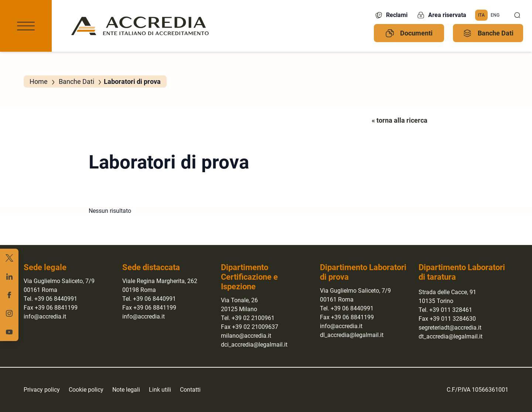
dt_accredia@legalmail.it (451, 336)
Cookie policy (86, 390)
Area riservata (441, 15)
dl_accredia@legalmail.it (352, 335)
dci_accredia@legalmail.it (254, 345)
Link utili (160, 390)
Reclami (391, 15)
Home (39, 81)
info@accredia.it (45, 316)
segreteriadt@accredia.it (450, 328)
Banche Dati (488, 33)
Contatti (190, 390)
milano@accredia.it (246, 336)
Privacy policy (42, 390)
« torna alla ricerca (400, 120)
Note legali (126, 390)
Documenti (409, 33)
